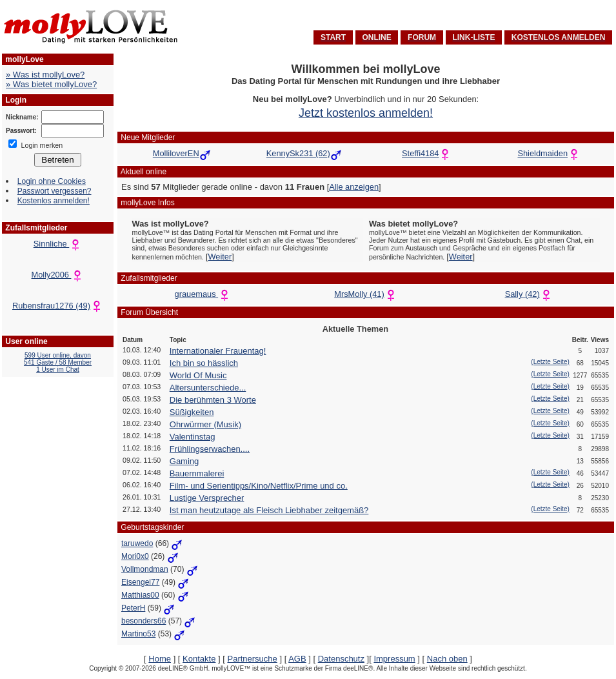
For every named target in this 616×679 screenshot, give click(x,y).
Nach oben (447, 659)
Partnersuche (252, 659)
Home (160, 659)
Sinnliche (58, 244)
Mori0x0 (135, 556)
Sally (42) (529, 294)
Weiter (220, 257)
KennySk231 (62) (298, 153)
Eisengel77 (140, 582)
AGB (297, 659)
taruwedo (137, 543)
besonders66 (144, 621)
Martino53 (138, 634)
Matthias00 (140, 595)
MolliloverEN (176, 153)
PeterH (133, 608)
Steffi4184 (420, 153)
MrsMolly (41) (366, 294)
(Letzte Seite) (550, 362)
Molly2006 (58, 275)
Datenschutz (341, 659)
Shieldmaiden (542, 153)
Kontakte (199, 659)
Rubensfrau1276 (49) (58, 306)
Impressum (394, 659)
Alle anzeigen (354, 187)
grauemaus (203, 294)
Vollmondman (145, 569)
